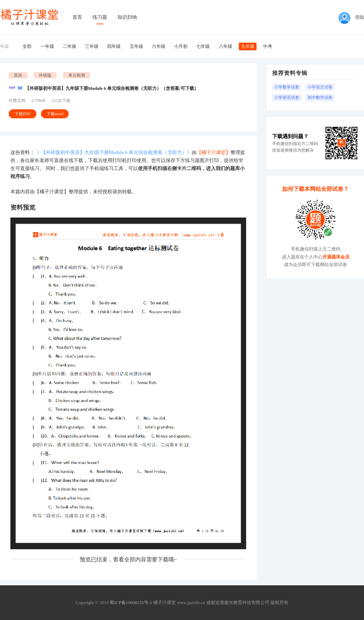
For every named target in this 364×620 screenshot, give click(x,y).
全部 (27, 46)
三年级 (92, 46)
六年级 (159, 46)
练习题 (100, 17)
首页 (77, 17)
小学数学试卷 (287, 87)
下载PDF (23, 114)
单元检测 (77, 75)
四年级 (114, 46)
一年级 (47, 46)
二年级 (70, 46)
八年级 (226, 46)
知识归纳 (127, 17)
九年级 (248, 46)
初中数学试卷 (320, 97)
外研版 (45, 75)
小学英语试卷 (287, 97)
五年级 (136, 46)
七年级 (203, 46)
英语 (18, 75)
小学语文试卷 (320, 87)
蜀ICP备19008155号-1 (131, 602)
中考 (268, 46)
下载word (55, 114)
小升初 (181, 46)
